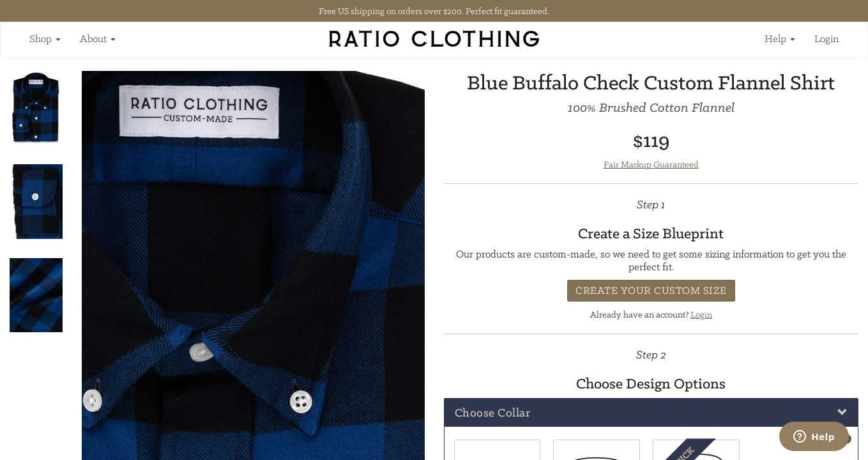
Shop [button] (45, 39)
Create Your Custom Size (651, 290)
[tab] (651, 413)
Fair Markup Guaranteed (651, 164)
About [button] (98, 39)
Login (826, 39)
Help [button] (780, 39)
